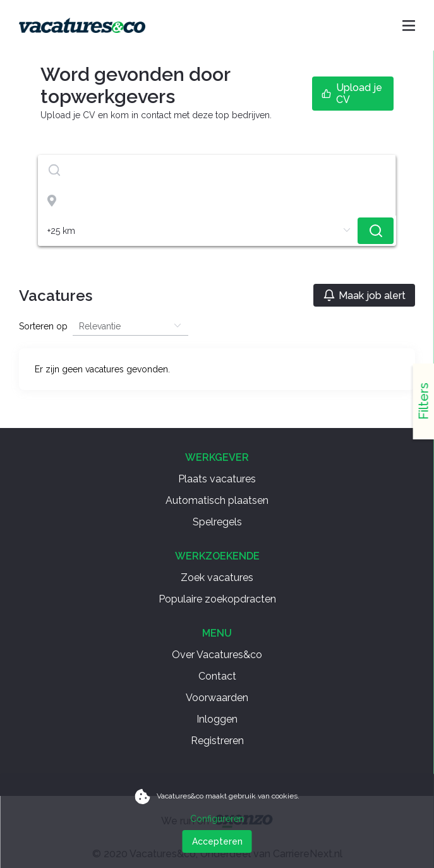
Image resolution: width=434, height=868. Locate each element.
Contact (217, 676)
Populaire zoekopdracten (217, 599)
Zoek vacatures (217, 578)
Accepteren (217, 841)
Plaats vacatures (217, 479)
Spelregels (217, 522)
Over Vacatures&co (217, 655)
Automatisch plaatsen (217, 500)
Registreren (217, 741)
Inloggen (217, 719)
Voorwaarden (217, 698)
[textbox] (217, 170)
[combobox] (217, 170)
